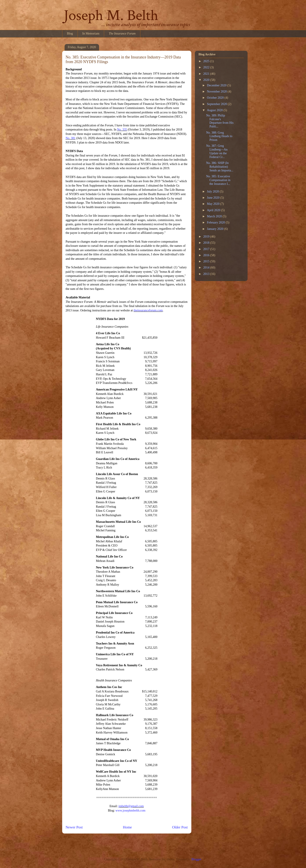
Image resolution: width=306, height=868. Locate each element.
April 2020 (214, 210)
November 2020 (217, 92)
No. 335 (122, 130)
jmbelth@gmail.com (131, 806)
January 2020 (216, 229)
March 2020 (215, 216)
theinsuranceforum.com (148, 310)
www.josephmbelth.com (130, 811)
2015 (207, 261)
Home (127, 827)
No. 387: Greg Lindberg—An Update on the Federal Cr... (217, 151)
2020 (207, 80)
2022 (207, 67)
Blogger (196, 859)
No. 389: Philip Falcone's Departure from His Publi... (220, 121)
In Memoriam (91, 34)
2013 (207, 274)
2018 (207, 243)
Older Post (180, 827)
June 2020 (214, 198)
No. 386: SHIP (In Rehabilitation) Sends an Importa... (220, 167)
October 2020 (216, 98)
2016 (207, 255)
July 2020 (213, 192)
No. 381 (71, 138)
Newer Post (74, 827)
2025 (207, 61)
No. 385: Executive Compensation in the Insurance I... (218, 180)
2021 (207, 74)
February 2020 (216, 222)
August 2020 (215, 110)
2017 (207, 249)
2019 (207, 237)
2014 (207, 268)
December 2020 (217, 85)
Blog (70, 34)
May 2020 (214, 204)
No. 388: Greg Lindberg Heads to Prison (219, 136)
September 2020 (217, 104)
